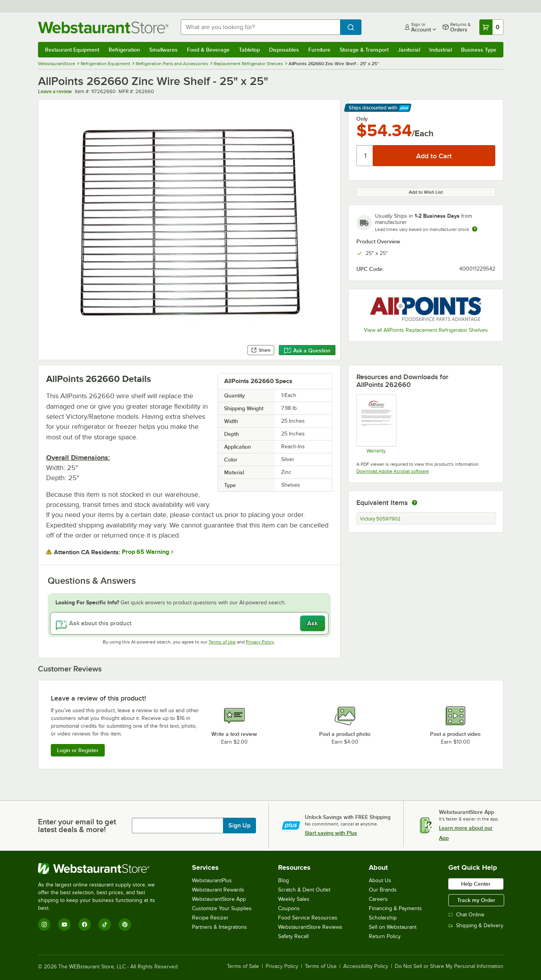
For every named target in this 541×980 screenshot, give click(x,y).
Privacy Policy (260, 642)
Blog (283, 880)
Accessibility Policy (366, 966)
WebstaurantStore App (219, 899)
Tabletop (249, 50)
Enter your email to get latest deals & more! (77, 826)
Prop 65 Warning (145, 552)
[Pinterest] (125, 924)
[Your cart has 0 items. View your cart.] (491, 27)
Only (362, 119)
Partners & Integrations (220, 927)
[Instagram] (44, 924)
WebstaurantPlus (212, 880)
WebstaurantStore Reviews (310, 927)
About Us (380, 880)
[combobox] (260, 27)
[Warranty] (376, 424)
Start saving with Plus (331, 833)
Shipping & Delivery (476, 925)
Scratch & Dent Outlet (304, 890)
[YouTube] (64, 924)
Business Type (479, 50)
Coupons (289, 908)
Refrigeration (124, 50)
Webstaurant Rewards (218, 890)
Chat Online (466, 915)
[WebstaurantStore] (102, 869)
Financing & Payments (395, 908)
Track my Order (476, 900)
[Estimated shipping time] (475, 229)
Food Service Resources (308, 918)
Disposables (284, 50)
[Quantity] (365, 156)
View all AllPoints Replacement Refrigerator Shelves (426, 330)
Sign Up (239, 826)
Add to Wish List (426, 192)
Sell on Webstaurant (393, 927)
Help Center (476, 884)
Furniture (319, 50)
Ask (312, 623)
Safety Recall (293, 936)
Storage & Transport (364, 50)
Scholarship (383, 918)
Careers (378, 899)
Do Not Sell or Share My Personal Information (449, 966)
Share (261, 350)
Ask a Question (307, 350)
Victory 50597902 (380, 519)
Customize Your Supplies (222, 908)
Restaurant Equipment (72, 50)
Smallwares (163, 50)
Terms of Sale (243, 966)
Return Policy (385, 936)
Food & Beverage (208, 50)
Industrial (441, 50)
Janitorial (409, 50)
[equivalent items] (415, 503)
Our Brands (383, 890)
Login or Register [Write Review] (78, 750)
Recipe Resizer (210, 918)
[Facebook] (85, 924)
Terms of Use (222, 642)
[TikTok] (105, 924)
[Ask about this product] (189, 623)
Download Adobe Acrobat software (393, 471)
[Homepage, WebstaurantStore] (103, 27)
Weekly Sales (294, 899)
